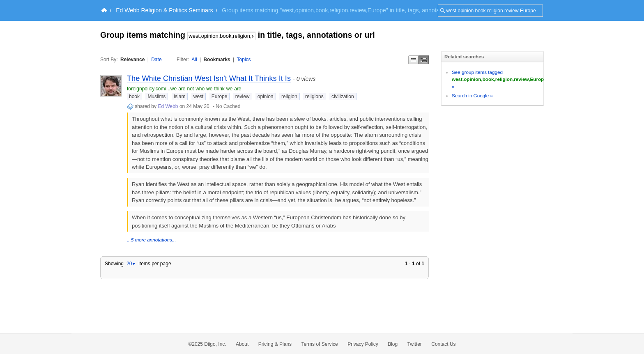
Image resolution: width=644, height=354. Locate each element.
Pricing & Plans (275, 344)
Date (156, 60)
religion (289, 97)
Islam (180, 97)
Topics (244, 60)
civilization (343, 97)
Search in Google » (472, 95)
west (199, 97)
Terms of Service (319, 344)
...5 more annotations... (152, 240)
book (134, 97)
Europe (220, 97)
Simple (413, 60)
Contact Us (443, 344)
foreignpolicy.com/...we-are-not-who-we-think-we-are (184, 89)
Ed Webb (168, 106)
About (242, 344)
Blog (393, 344)
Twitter (415, 344)
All (194, 60)
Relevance (132, 60)
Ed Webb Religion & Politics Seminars (164, 10)
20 (131, 264)
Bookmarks (217, 60)
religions (314, 97)
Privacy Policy (363, 344)
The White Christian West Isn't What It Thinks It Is (209, 78)
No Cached (228, 106)
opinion (266, 97)
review (243, 97)
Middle (424, 60)
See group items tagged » (499, 79)
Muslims (156, 97)
